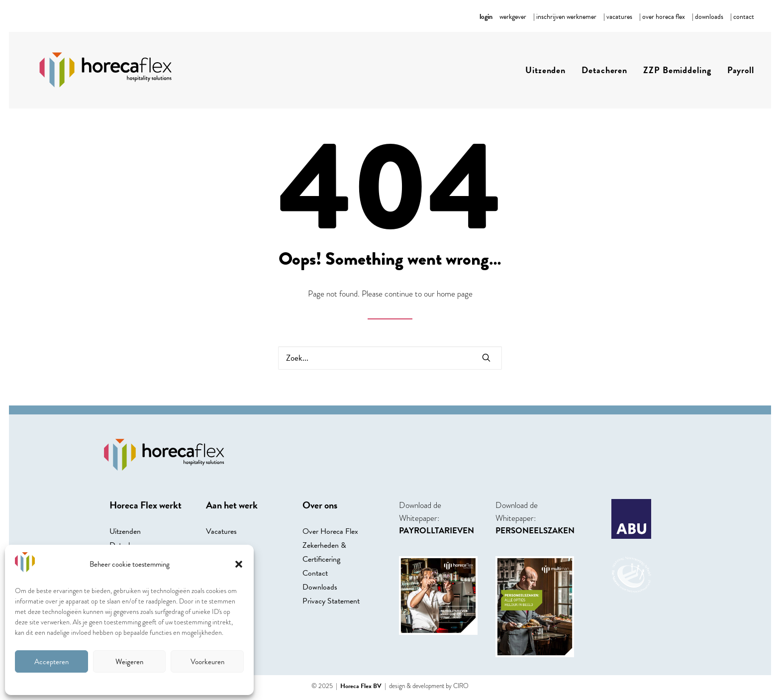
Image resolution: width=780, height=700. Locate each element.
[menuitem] (513, 17)
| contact (742, 17)
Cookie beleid (130, 683)
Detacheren (604, 70)
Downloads (320, 587)
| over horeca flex (662, 17)
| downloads (708, 17)
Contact (315, 573)
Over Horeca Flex (330, 531)
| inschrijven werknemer (565, 17)
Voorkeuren (207, 662)
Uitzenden (545, 70)
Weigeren (129, 662)
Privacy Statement (331, 601)
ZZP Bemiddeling (677, 70)
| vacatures (618, 17)
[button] (239, 564)
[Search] (390, 358)
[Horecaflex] (100, 70)
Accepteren (51, 662)
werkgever (513, 17)
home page (455, 294)
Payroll (741, 70)
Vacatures (221, 531)
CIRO (461, 686)
